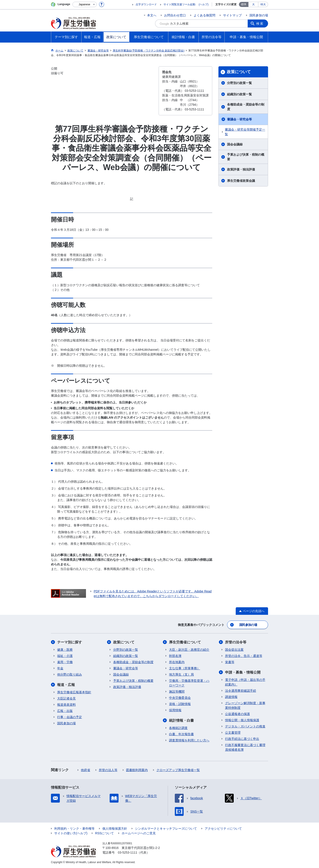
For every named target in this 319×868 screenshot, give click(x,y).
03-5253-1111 (127, 852)
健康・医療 (65, 650)
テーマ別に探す (70, 642)
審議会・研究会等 (239, 119)
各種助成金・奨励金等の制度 (246, 107)
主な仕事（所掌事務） (185, 668)
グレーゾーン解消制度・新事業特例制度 (245, 705)
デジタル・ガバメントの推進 (245, 726)
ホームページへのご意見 (139, 833)
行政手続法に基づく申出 (242, 739)
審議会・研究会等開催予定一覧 (245, 132)
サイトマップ (232, 15)
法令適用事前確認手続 (241, 691)
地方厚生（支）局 (181, 674)
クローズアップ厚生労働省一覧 (178, 770)
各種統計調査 (178, 728)
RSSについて (104, 833)
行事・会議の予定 (70, 717)
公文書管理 (233, 733)
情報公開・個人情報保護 (242, 720)
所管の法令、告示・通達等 (244, 656)
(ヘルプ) (204, 4)
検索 (260, 24)
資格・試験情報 (180, 704)
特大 (263, 4)
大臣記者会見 (66, 698)
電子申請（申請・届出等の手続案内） (245, 682)
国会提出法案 (234, 650)
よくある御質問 (204, 15)
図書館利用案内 (137, 770)
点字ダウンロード (146, 4)
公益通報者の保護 (237, 714)
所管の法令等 (236, 642)
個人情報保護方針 (115, 829)
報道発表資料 (66, 705)
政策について (239, 72)
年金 (60, 668)
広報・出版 (65, 711)
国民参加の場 (259, 15)
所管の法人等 (108, 770)
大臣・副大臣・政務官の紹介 (189, 650)
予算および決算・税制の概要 (246, 157)
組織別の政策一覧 (239, 94)
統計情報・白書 (181, 720)
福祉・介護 (65, 656)
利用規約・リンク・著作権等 (74, 829)
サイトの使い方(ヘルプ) (71, 833)
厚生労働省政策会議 (241, 181)
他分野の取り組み (70, 674)
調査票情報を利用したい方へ (189, 740)
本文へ (152, 15)
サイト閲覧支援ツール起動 (179, 4)
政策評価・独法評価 (241, 169)
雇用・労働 (65, 662)
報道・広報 (66, 685)
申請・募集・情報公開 (243, 672)
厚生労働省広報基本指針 (74, 692)
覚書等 (230, 662)
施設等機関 (177, 692)
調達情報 (231, 697)
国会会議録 (235, 144)
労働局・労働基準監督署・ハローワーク (189, 683)
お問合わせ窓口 (175, 15)
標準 (244, 4)
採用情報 (175, 710)
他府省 (86, 770)
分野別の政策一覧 (239, 83)
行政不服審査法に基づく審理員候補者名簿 (245, 747)
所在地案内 (177, 662)
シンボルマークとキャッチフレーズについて (166, 829)
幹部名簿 (175, 656)
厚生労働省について (185, 642)
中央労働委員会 (180, 698)
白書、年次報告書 (181, 734)
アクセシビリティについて (223, 829)
